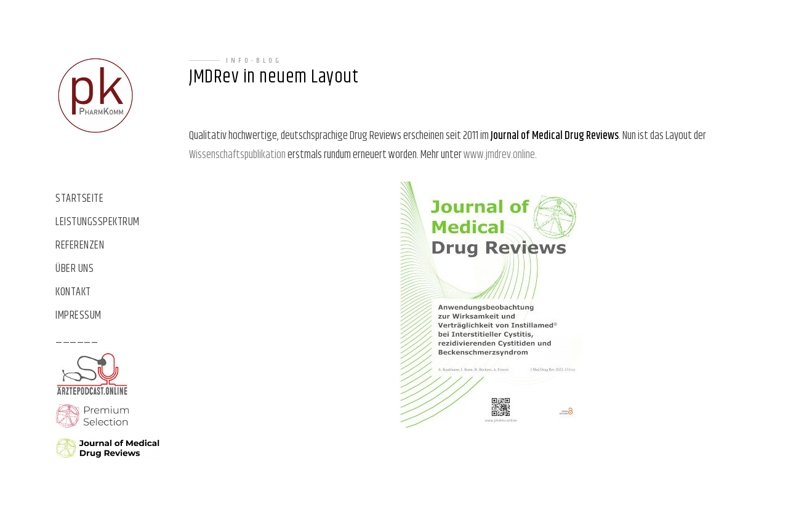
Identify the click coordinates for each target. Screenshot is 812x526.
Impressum (78, 316)
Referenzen (80, 246)
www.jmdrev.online (499, 155)
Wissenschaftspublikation (237, 155)
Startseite (79, 199)
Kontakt (73, 293)
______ (77, 339)
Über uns (74, 269)
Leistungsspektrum (98, 222)
